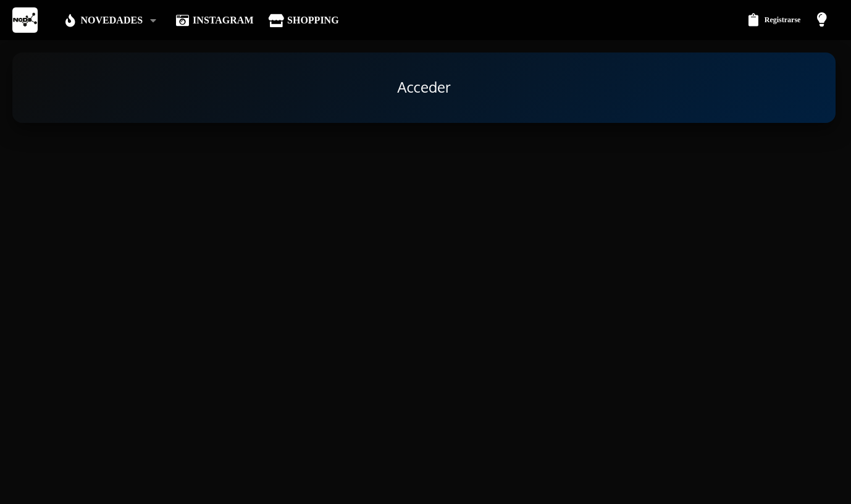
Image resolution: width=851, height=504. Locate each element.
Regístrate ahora (463, 356)
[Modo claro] (823, 20)
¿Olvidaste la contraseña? (346, 260)
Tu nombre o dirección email (227, 205)
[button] (155, 20)
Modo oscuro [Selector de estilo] (62, 487)
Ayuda (769, 487)
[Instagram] (832, 456)
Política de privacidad (717, 487)
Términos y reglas (647, 487)
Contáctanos (591, 487)
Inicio (796, 487)
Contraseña (257, 244)
